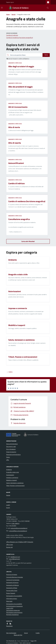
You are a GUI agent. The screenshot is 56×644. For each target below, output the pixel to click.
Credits (38, 633)
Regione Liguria (10, 2)
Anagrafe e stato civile (15, 63)
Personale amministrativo (13, 455)
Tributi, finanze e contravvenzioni (15, 486)
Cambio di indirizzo (12, 35)
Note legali (9, 601)
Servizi (13, 14)
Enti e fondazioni (11, 449)
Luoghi (8, 505)
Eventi (8, 508)
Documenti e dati (11, 447)
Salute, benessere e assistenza (15, 483)
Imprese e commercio (12, 478)
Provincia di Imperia (12, 575)
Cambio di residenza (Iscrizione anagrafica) (20, 38)
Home (8, 14)
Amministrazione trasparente (14, 606)
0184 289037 (16, 523)
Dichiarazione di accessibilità (14, 596)
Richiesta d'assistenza (12, 615)
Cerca (46, 55)
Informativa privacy (12, 599)
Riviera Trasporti (11, 593)
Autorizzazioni (10, 475)
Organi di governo (11, 452)
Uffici (8, 460)
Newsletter (9, 626)
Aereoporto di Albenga (12, 585)
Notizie (8, 495)
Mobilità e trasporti (12, 480)
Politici (8, 457)
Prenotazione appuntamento (14, 612)
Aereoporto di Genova (12, 583)
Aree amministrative (12, 444)
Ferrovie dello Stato (12, 591)
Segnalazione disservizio (13, 610)
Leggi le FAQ (10, 608)
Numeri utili (9, 547)
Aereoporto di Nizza (12, 588)
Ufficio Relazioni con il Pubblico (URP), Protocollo (20, 542)
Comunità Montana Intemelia (15, 577)
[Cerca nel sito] (47, 8)
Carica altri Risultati (28, 241)
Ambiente (9, 470)
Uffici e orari (10, 545)
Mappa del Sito (18, 635)
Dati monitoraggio (11, 633)
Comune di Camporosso (13, 580)
